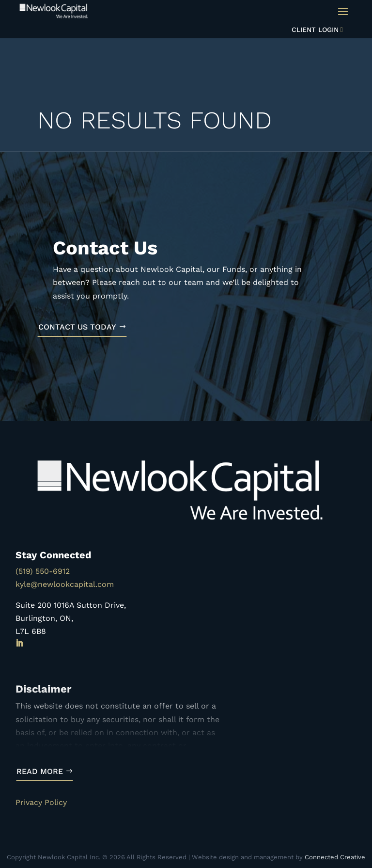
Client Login (315, 30)
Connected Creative (335, 857)
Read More (40, 771)
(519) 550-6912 (43, 571)
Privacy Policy (41, 802)
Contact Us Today (77, 327)
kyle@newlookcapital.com (65, 584)
